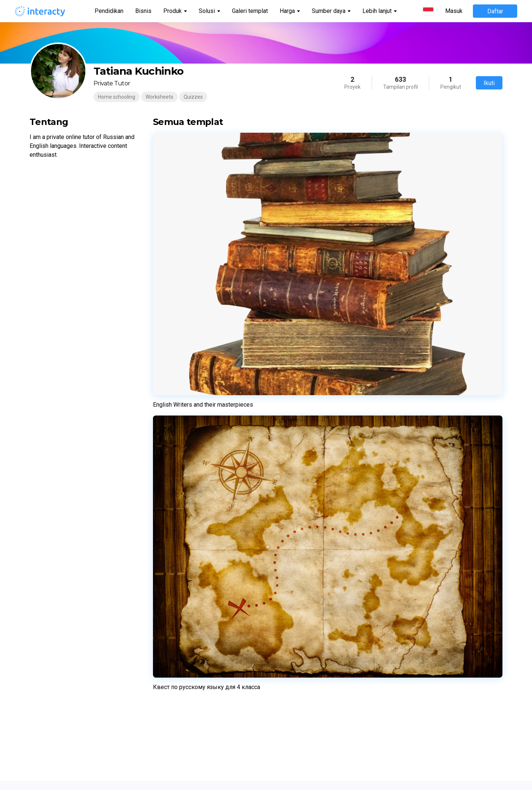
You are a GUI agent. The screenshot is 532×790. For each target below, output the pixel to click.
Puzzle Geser (176, 584)
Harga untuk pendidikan (83, 518)
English (282, 484)
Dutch (280, 595)
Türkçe (281, 673)
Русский (283, 529)
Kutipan (170, 739)
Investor (65, 573)
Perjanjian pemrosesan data (412, 518)
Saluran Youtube (75, 595)
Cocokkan (172, 551)
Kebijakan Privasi (398, 495)
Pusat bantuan (73, 584)
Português (286, 506)
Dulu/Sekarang (178, 595)
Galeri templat (250, 11)
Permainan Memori (183, 540)
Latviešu (283, 584)
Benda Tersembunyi (184, 651)
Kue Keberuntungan (184, 617)
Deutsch (283, 540)
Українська (287, 573)
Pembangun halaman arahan (195, 495)
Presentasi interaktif (403, 603)
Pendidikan (109, 11)
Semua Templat (74, 606)
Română (283, 662)
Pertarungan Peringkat (187, 728)
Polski (280, 562)
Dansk (281, 640)
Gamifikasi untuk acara (405, 569)
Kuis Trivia (172, 518)
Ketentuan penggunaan (406, 484)
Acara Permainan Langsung (193, 506)
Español (283, 495)
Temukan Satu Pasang (187, 640)
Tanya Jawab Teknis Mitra (409, 529)
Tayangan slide (178, 662)
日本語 (281, 695)
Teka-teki (172, 695)
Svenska (283, 628)
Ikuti (489, 83)
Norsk (280, 617)
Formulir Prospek (180, 673)
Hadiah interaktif (398, 580)
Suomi (281, 651)
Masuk (454, 11)
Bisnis (143, 11)
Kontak (64, 562)
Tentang (65, 551)
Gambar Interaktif (181, 606)
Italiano (282, 551)
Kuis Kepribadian (180, 529)
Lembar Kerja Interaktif (187, 484)
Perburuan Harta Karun (187, 717)
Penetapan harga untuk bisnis (90, 529)
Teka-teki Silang (179, 573)
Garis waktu (174, 628)
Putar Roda (174, 562)
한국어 (281, 684)
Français (283, 518)
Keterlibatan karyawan (405, 591)
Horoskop (172, 706)
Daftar (495, 11)
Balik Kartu (173, 684)
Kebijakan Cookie (398, 506)
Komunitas (68, 540)
